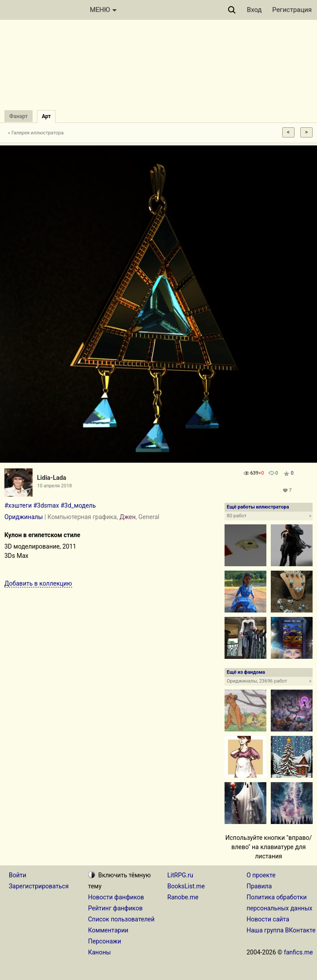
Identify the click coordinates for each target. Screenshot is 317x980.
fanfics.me (299, 952)
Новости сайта (268, 919)
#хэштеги (18, 505)
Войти (18, 875)
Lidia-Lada (52, 478)
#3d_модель (78, 505)
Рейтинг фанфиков (115, 908)
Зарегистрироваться (39, 886)
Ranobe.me (183, 897)
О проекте (261, 875)
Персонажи (105, 941)
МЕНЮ (103, 10)
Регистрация (292, 10)
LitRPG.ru (180, 875)
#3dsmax (46, 505)
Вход (254, 10)
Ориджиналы (24, 517)
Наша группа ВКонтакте (281, 930)
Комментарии (108, 930)
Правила (259, 886)
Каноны (100, 952)
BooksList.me (186, 886)
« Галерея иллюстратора (36, 133)
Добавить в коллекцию (38, 583)
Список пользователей (121, 919)
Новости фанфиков (116, 897)
